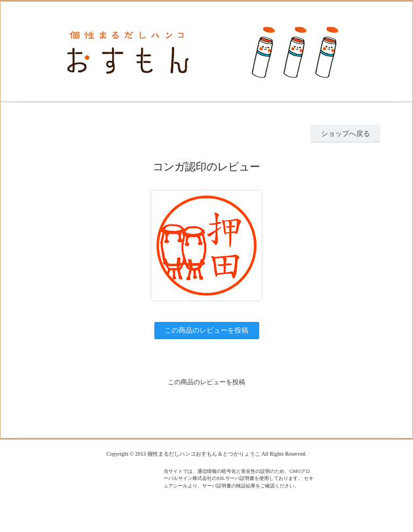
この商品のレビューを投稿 (206, 330)
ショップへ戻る (346, 134)
